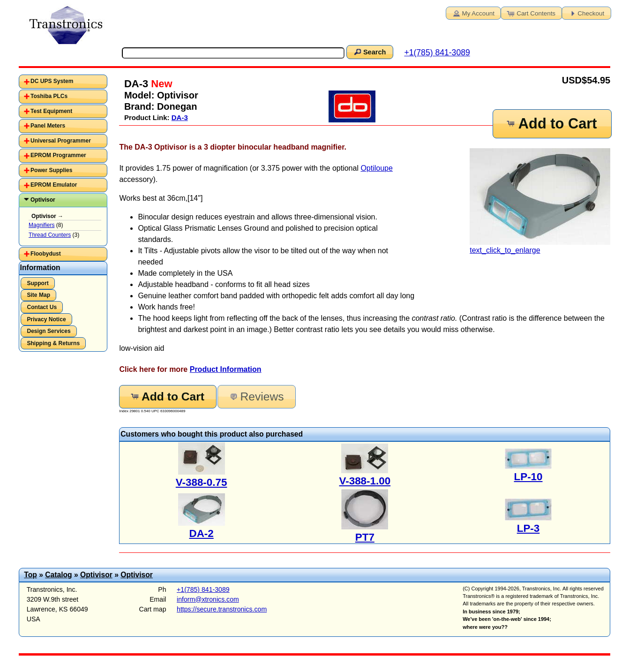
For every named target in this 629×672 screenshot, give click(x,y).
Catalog (58, 575)
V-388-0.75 (202, 482)
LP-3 (528, 528)
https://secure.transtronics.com (222, 609)
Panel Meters (48, 126)
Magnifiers (41, 225)
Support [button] (37, 283)
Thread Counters (50, 235)
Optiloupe (377, 168)
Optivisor (43, 200)
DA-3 (180, 117)
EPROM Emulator (54, 185)
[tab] (63, 82)
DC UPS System (52, 81)
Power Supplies (51, 170)
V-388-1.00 (365, 481)
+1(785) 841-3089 (437, 53)
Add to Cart (551, 124)
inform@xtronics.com (208, 599)
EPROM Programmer (58, 155)
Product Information (226, 369)
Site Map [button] (38, 295)
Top (30, 575)
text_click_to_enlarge (540, 201)
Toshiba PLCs (49, 96)
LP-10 (528, 477)
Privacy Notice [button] (46, 319)
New (160, 84)
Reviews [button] (256, 396)
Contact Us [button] (42, 307)
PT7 (365, 537)
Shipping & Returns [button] (53, 343)
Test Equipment (51, 111)
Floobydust (46, 254)
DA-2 (202, 533)
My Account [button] (473, 13)
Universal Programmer (61, 141)
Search (369, 52)
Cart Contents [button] (531, 13)
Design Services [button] (49, 331)
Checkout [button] (585, 13)
